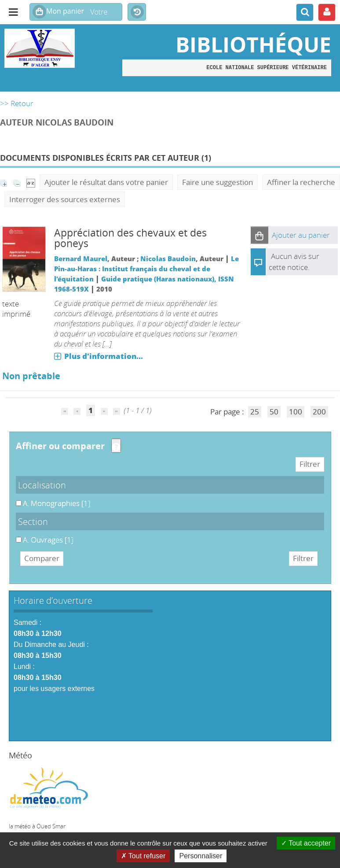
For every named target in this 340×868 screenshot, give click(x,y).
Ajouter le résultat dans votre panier (106, 182)
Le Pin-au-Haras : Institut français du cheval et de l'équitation (146, 269)
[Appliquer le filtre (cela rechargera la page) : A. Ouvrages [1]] (48, 540)
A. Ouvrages (16, 535)
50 (274, 412)
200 (319, 412)
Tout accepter (306, 843)
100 (296, 412)
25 (255, 412)
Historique (137, 12)
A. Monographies (16, 498)
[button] (260, 235)
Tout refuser (143, 856)
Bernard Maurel (81, 259)
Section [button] (33, 521)
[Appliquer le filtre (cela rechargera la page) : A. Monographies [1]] (57, 503)
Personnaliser (201, 856)
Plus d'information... (104, 356)
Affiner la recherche (301, 182)
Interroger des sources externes (65, 199)
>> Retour (17, 103)
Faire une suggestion (218, 182)
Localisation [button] (42, 485)
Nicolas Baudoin (168, 259)
